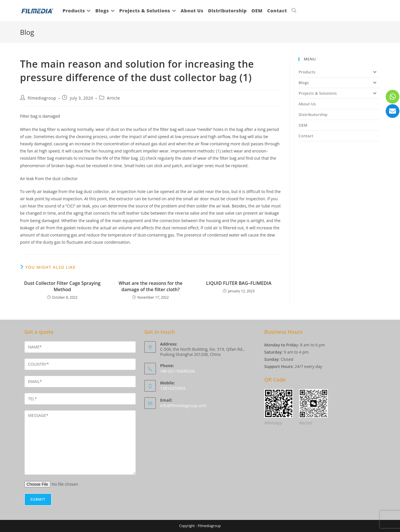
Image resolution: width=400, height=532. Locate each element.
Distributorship (313, 115)
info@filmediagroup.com (183, 406)
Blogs (339, 83)
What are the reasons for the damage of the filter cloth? (151, 286)
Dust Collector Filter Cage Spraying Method (62, 286)
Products (339, 72)
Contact (306, 136)
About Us (307, 104)
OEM (303, 125)
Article (113, 98)
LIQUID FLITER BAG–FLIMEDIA (239, 283)
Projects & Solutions (339, 93)
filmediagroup (42, 98)
